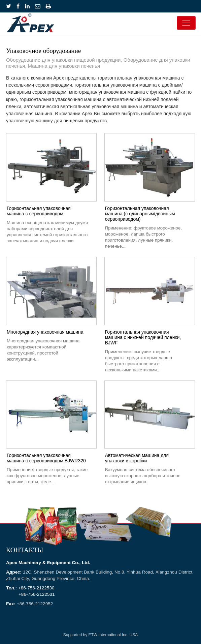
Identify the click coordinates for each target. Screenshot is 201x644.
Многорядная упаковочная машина (45, 332)
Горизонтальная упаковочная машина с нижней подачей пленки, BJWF (143, 337)
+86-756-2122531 (37, 594)
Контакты (25, 551)
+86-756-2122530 (36, 588)
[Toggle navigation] (186, 23)
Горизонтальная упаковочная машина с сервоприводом (39, 211)
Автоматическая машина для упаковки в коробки (137, 458)
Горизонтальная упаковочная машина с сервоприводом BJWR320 (46, 458)
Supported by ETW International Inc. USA (100, 635)
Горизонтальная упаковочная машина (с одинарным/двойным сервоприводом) (140, 214)
